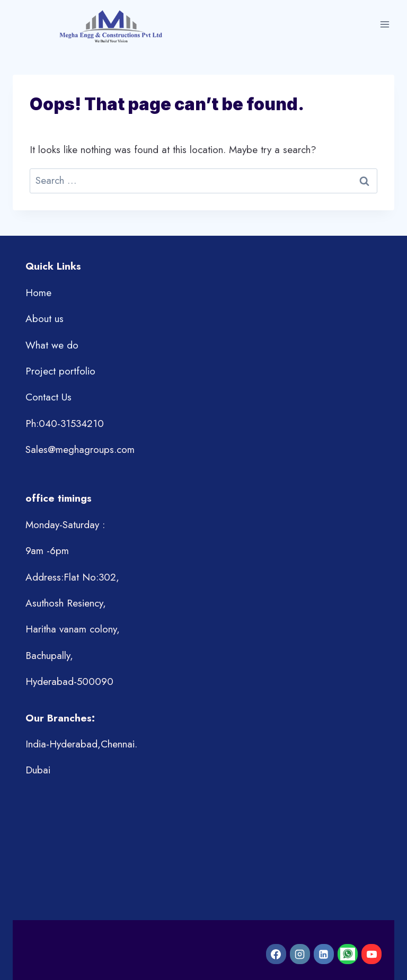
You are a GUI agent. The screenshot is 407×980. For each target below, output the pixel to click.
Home (38, 293)
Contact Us (48, 397)
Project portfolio (60, 371)
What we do (52, 345)
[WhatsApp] (348, 954)
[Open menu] (384, 25)
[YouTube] (371, 954)
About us (45, 319)
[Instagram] (300, 954)
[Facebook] (276, 954)
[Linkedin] (324, 954)
